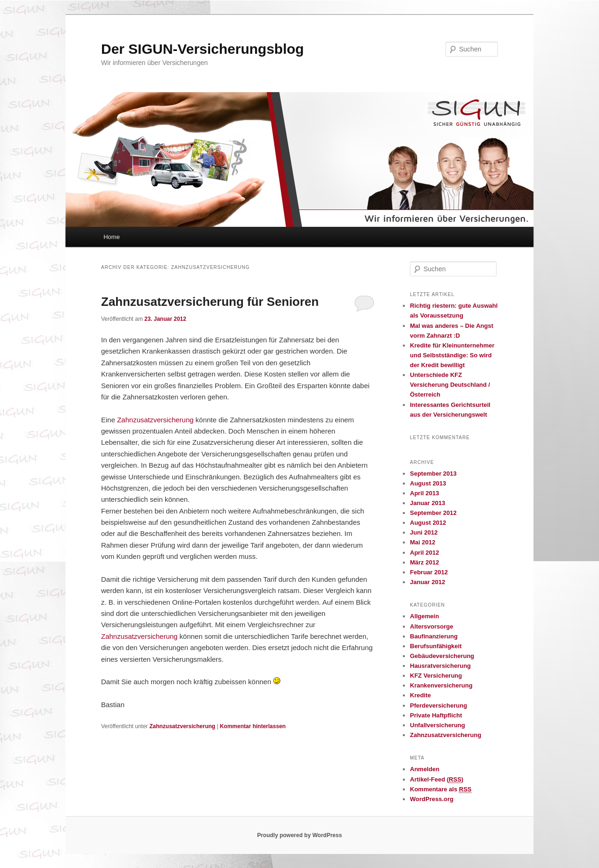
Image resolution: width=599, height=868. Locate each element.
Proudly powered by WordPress (299, 835)
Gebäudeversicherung (442, 656)
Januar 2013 (427, 503)
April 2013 (424, 493)
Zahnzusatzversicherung (155, 420)
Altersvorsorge (431, 626)
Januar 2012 (427, 582)
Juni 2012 (424, 532)
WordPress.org (432, 799)
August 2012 (428, 523)
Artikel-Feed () (437, 780)
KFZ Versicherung (436, 676)
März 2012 (424, 562)
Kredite (420, 695)
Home (112, 237)
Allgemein (424, 616)
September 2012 (433, 513)
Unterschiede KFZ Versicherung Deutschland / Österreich (450, 385)
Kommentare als (441, 789)
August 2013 (428, 483)
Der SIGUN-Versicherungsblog (202, 49)
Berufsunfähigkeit (436, 646)
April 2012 (424, 553)
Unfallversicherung (438, 725)
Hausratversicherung (440, 666)
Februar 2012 (429, 572)
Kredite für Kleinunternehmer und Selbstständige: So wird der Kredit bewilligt (452, 355)
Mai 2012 (423, 542)
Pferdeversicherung (438, 705)
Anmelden (425, 769)
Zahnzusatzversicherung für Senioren (210, 302)
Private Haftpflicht (436, 715)
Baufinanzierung (434, 636)
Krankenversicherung (441, 685)
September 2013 (433, 474)
